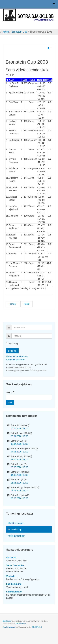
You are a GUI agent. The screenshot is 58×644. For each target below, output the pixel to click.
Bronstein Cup (19, 32)
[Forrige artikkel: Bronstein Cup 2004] (12, 304)
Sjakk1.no (11, 558)
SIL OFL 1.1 (37, 627)
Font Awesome (9, 627)
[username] (32, 328)
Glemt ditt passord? (16, 360)
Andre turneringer (16, 536)
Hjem (6, 32)
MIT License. (21, 624)
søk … (9, 392)
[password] (32, 336)
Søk (10, 402)
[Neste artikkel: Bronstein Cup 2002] (27, 304)
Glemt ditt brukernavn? (17, 357)
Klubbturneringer (16, 523)
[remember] (7, 343)
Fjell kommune (14, 584)
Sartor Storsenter (15, 565)
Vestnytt (10, 576)
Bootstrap (7, 621)
